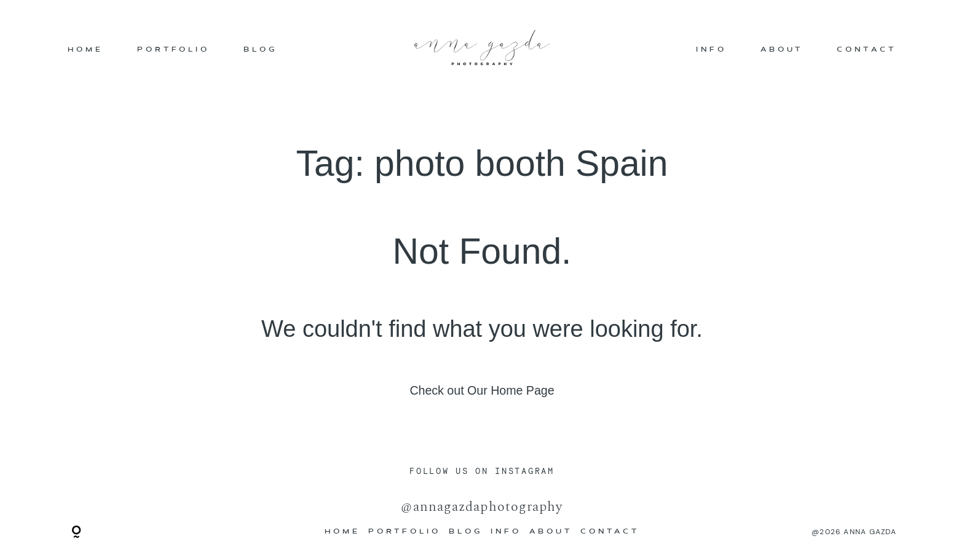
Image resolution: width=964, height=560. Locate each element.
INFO (711, 50)
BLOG (260, 50)
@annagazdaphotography (482, 506)
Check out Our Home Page (482, 390)
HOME (85, 50)
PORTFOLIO (173, 50)
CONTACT (866, 50)
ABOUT (782, 50)
